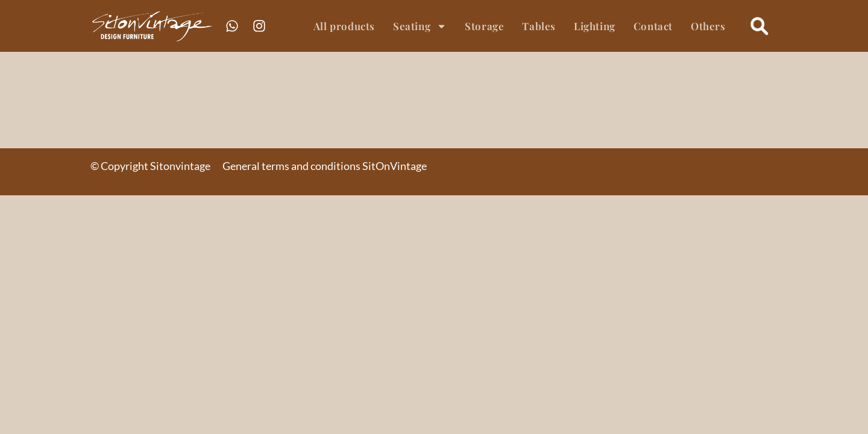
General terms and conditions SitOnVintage (325, 166)
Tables (539, 26)
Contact (653, 26)
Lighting (595, 26)
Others (708, 26)
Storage (484, 26)
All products (344, 26)
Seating (420, 26)
